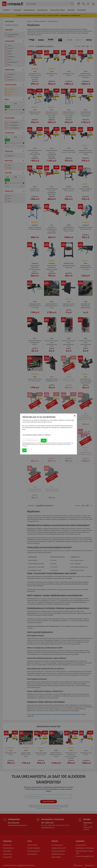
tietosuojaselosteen (66, 445)
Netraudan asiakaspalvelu (30, 426)
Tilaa (44, 441)
